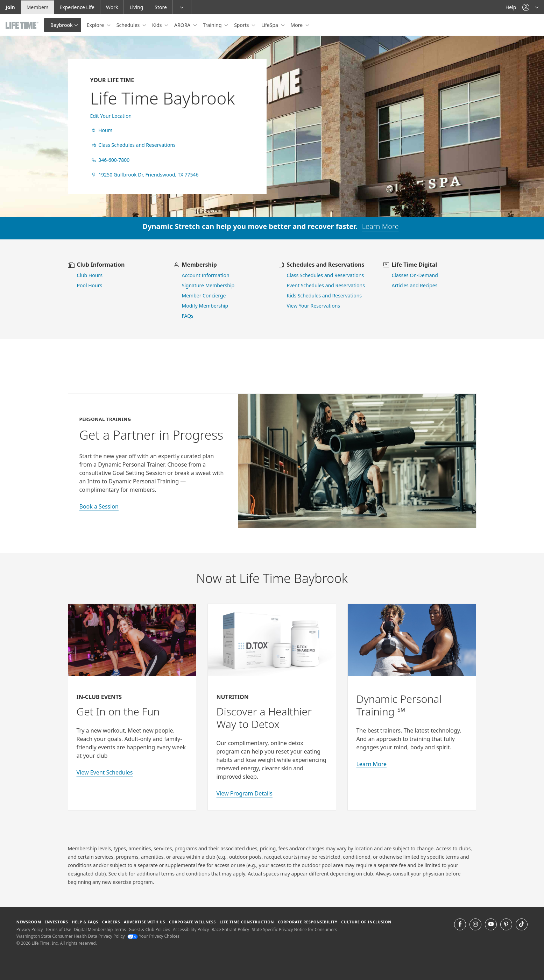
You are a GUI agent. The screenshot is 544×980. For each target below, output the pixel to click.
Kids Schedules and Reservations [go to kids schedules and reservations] (324, 296)
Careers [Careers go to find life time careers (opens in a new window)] (111, 922)
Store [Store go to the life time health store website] (161, 7)
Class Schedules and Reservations (133, 145)
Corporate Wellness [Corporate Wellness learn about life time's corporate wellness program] (192, 922)
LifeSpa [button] (270, 25)
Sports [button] (242, 25)
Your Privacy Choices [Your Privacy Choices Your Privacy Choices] (153, 936)
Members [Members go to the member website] (38, 7)
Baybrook (62, 25)
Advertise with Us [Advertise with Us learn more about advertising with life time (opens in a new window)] (144, 922)
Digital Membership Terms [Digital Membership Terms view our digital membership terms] (100, 929)
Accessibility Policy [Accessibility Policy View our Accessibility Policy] (191, 929)
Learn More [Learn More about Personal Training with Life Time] (371, 764)
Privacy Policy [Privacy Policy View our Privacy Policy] (30, 929)
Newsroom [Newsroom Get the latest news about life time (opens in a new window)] (29, 922)
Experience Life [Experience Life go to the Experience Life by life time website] (77, 7)
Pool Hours (90, 285)
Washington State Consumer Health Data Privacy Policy (71, 936)
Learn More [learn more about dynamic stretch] (380, 226)
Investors (57, 922)
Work (112, 7)
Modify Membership (205, 306)
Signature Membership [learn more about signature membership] (208, 285)
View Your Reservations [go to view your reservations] (314, 306)
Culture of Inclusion (366, 922)
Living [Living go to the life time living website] (136, 7)
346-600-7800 (110, 160)
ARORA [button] (183, 25)
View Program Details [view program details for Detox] (244, 793)
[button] (530, 7)
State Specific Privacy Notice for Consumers (295, 929)
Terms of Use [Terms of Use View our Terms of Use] (58, 929)
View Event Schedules (105, 772)
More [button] (297, 25)
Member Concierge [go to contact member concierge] (204, 296)
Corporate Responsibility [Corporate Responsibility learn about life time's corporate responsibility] (308, 922)
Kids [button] (158, 25)
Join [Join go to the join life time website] (10, 7)
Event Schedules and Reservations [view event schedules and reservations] (326, 285)
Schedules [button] (129, 25)
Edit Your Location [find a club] (111, 116)
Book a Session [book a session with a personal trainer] (99, 506)
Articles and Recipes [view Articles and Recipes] (415, 285)
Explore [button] (96, 25)
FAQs (188, 316)
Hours (101, 130)
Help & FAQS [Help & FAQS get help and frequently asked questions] (85, 922)
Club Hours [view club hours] (90, 275)
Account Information (206, 275)
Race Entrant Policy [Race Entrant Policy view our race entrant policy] (230, 929)
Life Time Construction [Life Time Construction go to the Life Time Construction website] (247, 922)
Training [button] (213, 25)
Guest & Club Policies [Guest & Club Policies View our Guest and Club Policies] (150, 929)
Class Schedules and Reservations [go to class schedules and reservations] (326, 275)
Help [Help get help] (511, 7)
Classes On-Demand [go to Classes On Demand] (415, 275)
